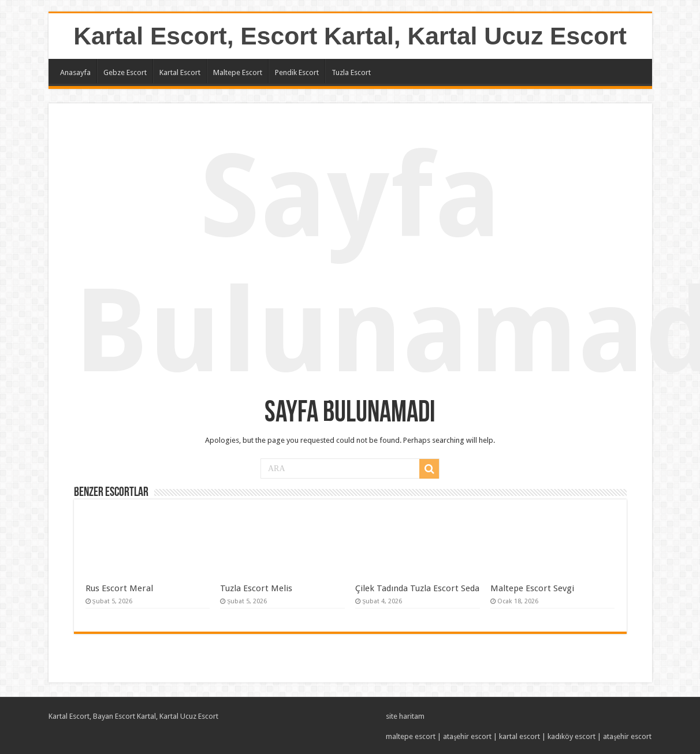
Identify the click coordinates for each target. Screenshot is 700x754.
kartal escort (520, 736)
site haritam (405, 716)
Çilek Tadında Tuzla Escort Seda (417, 588)
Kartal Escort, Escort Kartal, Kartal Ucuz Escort (350, 36)
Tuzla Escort (351, 72)
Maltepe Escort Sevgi (532, 588)
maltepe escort (411, 736)
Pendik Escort (297, 72)
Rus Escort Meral (119, 588)
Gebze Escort (125, 72)
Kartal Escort (180, 72)
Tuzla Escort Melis (256, 588)
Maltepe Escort (238, 72)
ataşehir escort (467, 736)
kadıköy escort (571, 736)
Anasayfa (75, 72)
